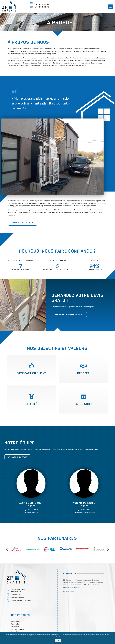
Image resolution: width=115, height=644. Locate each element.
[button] (110, 7)
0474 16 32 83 (42, 4)
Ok (58, 640)
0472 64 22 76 (42, 7)
